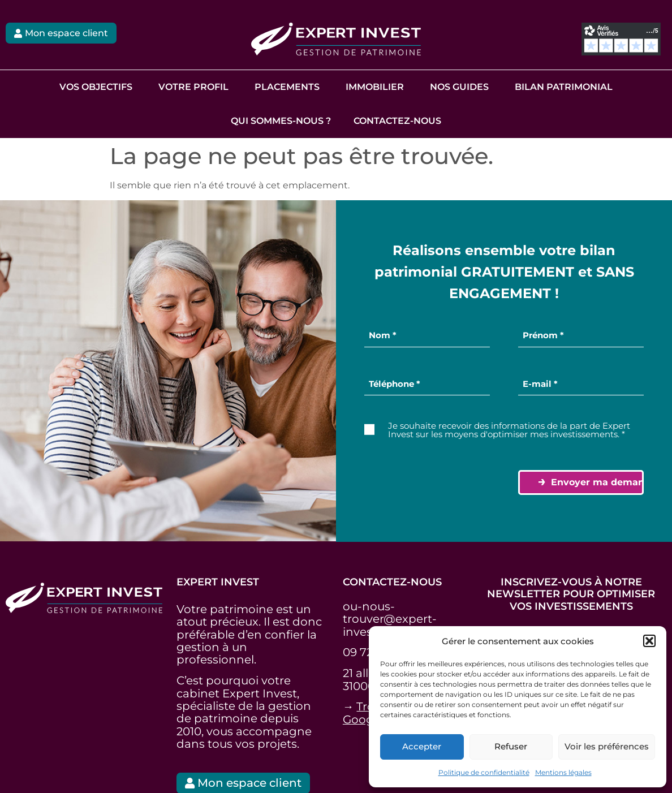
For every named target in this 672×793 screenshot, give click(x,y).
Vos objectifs (96, 87)
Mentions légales (563, 772)
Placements (287, 87)
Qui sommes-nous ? (281, 121)
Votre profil (193, 87)
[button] (649, 641)
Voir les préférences (607, 746)
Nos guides (459, 87)
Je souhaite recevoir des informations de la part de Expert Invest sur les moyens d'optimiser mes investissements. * (509, 430)
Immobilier (375, 87)
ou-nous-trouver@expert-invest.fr (390, 619)
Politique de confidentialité (484, 772)
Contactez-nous (397, 121)
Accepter (422, 746)
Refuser (511, 746)
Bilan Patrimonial (564, 87)
